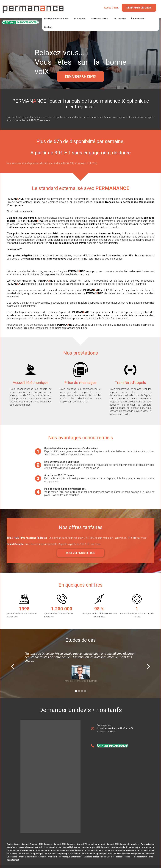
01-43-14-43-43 (108, 732)
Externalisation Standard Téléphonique (62, 847)
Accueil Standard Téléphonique (37, 844)
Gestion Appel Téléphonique (95, 847)
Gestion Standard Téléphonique (125, 847)
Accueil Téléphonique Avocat (91, 844)
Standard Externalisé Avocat (33, 857)
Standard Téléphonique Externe (99, 857)
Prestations (80, 19)
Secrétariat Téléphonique (31, 854)
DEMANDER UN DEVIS (80, 76)
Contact (48, 27)
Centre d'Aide (13, 844)
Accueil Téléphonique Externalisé (123, 844)
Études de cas (138, 19)
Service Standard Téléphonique (129, 854)
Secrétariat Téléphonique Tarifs (97, 854)
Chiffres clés (119, 19)
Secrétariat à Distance (102, 850)
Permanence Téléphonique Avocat (38, 850)
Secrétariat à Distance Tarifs (128, 850)
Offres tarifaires (99, 19)
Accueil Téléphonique (64, 844)
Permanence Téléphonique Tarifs (73, 850)
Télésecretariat (123, 857)
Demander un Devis (139, 8)
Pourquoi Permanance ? (57, 19)
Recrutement (13, 860)
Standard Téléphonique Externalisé (65, 857)
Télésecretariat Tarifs (143, 857)
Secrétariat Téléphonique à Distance (62, 854)
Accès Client (111, 8)
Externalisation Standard (30, 847)
